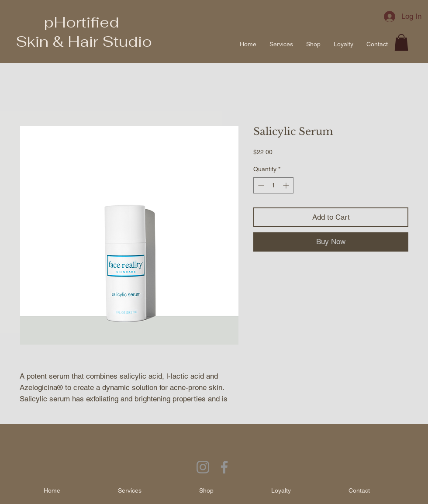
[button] (401, 42)
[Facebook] (224, 467)
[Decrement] (260, 185)
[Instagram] (203, 467)
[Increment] (287, 185)
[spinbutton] (273, 185)
